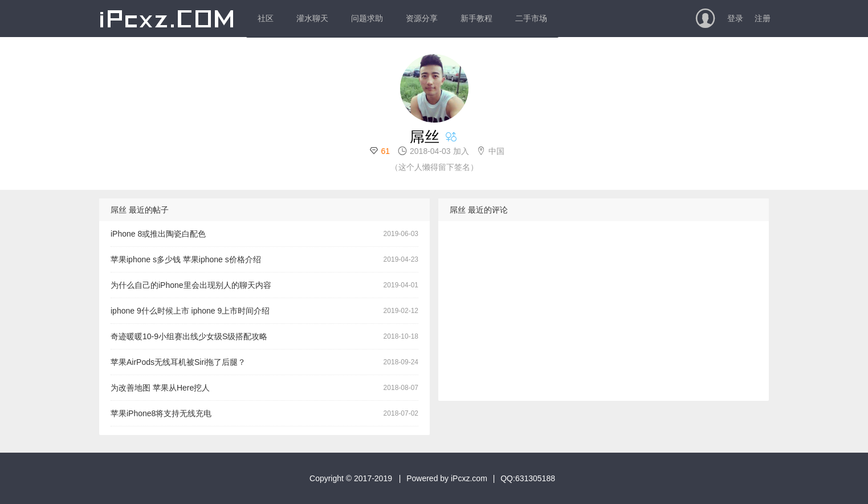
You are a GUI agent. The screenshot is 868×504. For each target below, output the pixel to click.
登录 (735, 18)
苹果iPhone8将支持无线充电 (161, 413)
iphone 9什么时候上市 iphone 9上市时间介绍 (190, 311)
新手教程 (476, 18)
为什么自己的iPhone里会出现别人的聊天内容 (191, 285)
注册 (763, 18)
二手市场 (531, 18)
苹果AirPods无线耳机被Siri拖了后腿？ (178, 362)
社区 (266, 18)
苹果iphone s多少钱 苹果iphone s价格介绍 (186, 259)
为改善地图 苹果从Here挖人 (160, 388)
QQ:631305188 (528, 478)
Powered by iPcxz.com (447, 478)
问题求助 (367, 18)
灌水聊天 (312, 18)
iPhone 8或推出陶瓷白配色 (158, 234)
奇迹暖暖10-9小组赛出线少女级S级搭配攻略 (189, 336)
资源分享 (422, 18)
